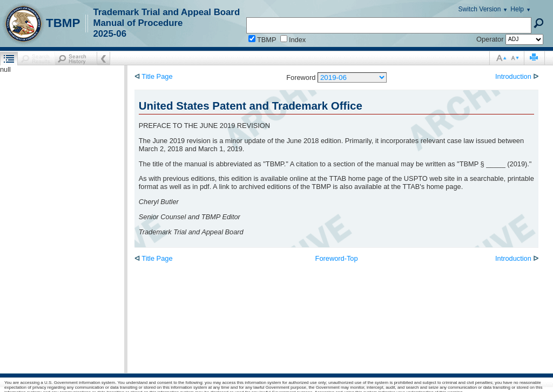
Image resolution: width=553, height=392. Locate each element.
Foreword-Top (337, 258)
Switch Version (480, 9)
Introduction (514, 76)
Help (517, 9)
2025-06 (110, 34)
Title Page (156, 76)
